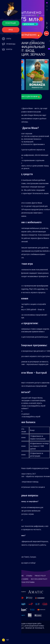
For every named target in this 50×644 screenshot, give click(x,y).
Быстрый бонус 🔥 (30, 35)
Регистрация (11, 23)
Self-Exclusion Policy (39, 579)
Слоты (7, 39)
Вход (11, 30)
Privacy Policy (40, 576)
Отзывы (29, 576)
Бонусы (7, 49)
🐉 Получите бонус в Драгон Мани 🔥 (25, 97)
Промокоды (9, 44)
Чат (5, 640)
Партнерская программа (25, 582)
